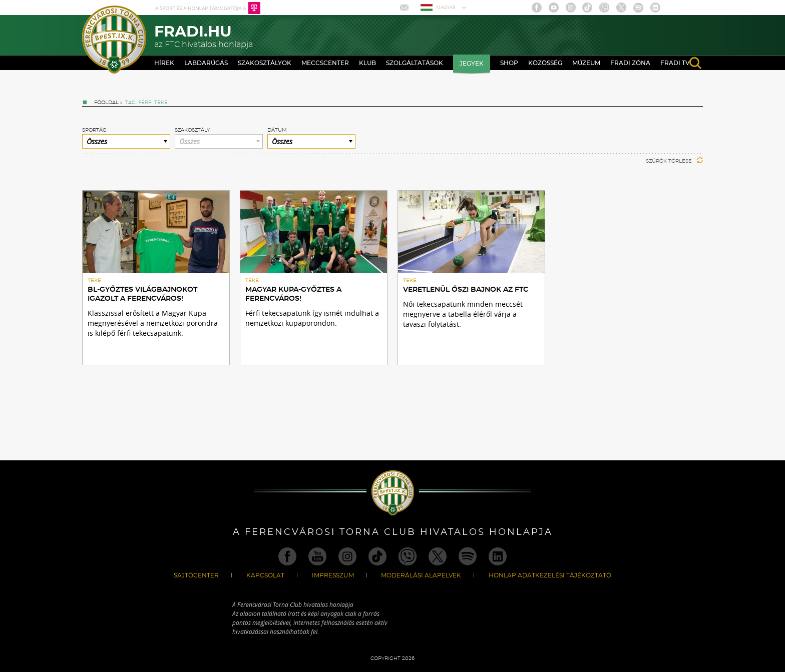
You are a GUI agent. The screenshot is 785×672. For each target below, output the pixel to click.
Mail (405, 8)
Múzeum (586, 63)
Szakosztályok (265, 63)
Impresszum (333, 575)
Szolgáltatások (415, 63)
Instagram (571, 8)
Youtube (554, 8)
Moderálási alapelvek (421, 575)
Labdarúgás (206, 63)
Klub (367, 63)
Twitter (621, 8)
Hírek (164, 63)
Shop (509, 63)
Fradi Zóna (630, 63)
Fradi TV (675, 63)
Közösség (545, 63)
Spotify (638, 8)
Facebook (537, 8)
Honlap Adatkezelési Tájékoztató (550, 575)
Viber (604, 8)
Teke (94, 281)
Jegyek (472, 64)
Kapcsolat (265, 575)
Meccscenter (325, 63)
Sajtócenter (196, 575)
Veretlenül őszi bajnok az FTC (466, 290)
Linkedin (655, 8)
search (695, 63)
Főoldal (106, 103)
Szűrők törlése (674, 161)
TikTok (587, 8)
